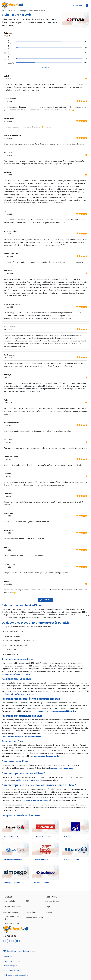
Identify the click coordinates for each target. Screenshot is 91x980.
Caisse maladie (9, 901)
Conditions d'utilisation (13, 970)
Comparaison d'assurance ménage (19, 694)
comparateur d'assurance (62, 768)
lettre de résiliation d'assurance (36, 800)
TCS (27, 901)
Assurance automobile (12, 906)
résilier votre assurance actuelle (29, 780)
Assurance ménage (11, 912)
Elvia (43, 11)
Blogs (48, 906)
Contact (49, 912)
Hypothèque (31, 912)
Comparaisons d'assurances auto (16, 674)
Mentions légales (10, 966)
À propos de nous (52, 901)
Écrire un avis (46, 67)
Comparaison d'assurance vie (46, 756)
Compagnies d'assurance (28, 11)
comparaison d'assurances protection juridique (22, 736)
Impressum (8, 957)
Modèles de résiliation (35, 918)
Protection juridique (11, 923)
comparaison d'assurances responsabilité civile (55, 711)
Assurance (11, 11)
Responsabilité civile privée (12, 918)
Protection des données (13, 961)
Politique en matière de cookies (16, 975)
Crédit (28, 906)
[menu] (87, 6)
